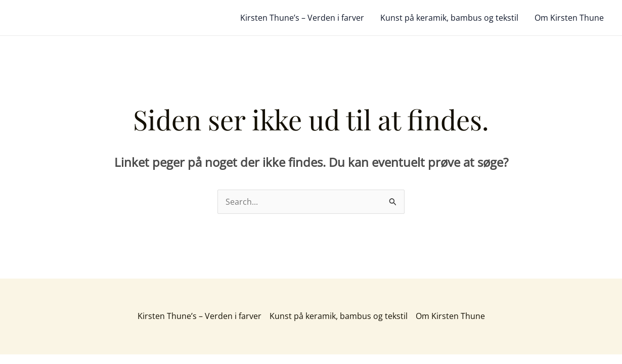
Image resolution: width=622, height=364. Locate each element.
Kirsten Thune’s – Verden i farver (302, 18)
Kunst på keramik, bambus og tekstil (449, 18)
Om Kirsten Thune (569, 18)
